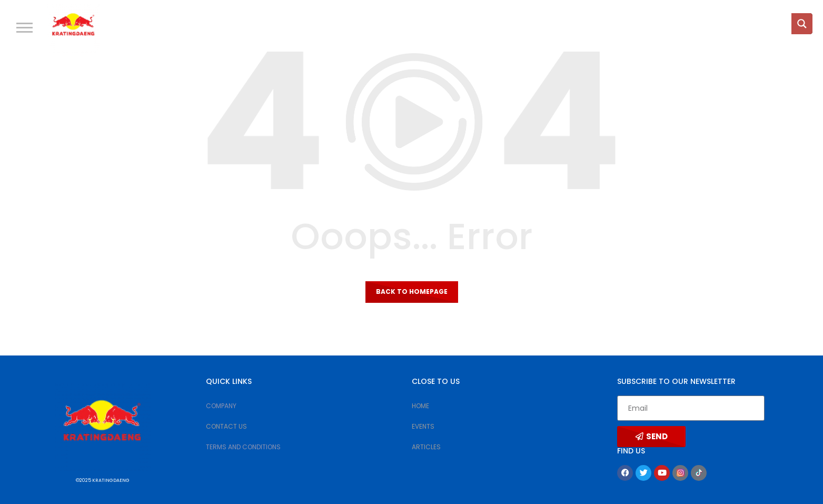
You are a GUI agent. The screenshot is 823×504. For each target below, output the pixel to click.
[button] (24, 27)
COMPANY (221, 406)
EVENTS (423, 426)
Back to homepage (412, 291)
